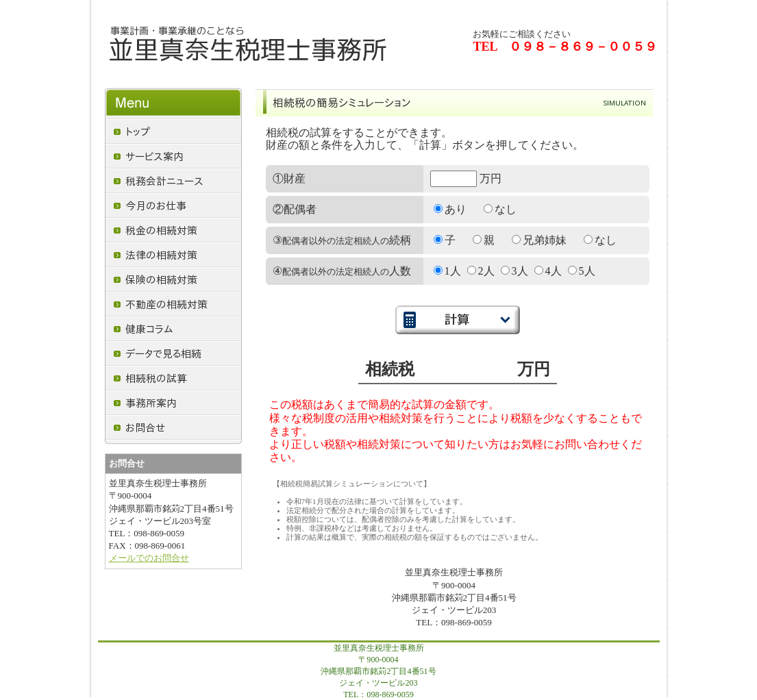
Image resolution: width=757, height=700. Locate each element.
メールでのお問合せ (149, 558)
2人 (481, 271)
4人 (548, 271)
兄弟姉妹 (539, 240)
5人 (582, 271)
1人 (447, 271)
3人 (514, 271)
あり (450, 209)
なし (500, 209)
